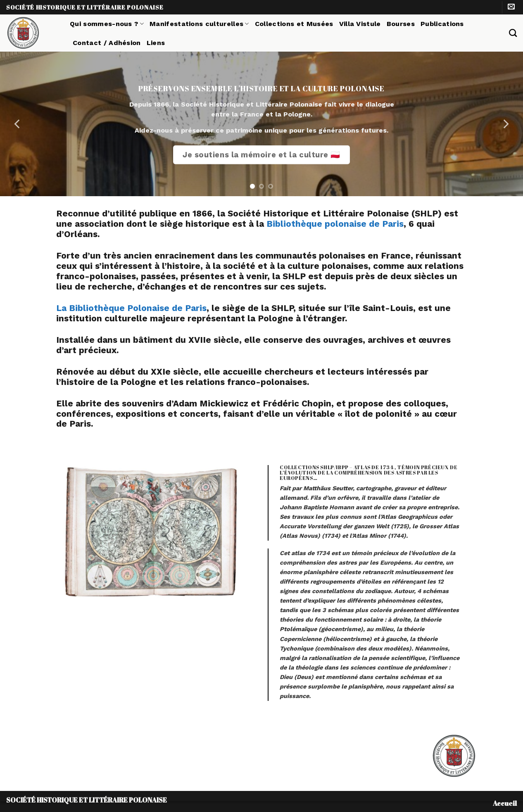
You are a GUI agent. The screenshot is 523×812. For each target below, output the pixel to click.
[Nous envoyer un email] (511, 7)
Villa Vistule (360, 24)
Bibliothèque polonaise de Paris (335, 224)
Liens (156, 43)
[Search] (513, 33)
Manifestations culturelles (199, 24)
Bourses (401, 24)
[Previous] (18, 124)
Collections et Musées (294, 24)
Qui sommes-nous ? (107, 24)
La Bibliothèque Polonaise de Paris (131, 308)
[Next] (505, 124)
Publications (442, 24)
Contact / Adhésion (107, 43)
